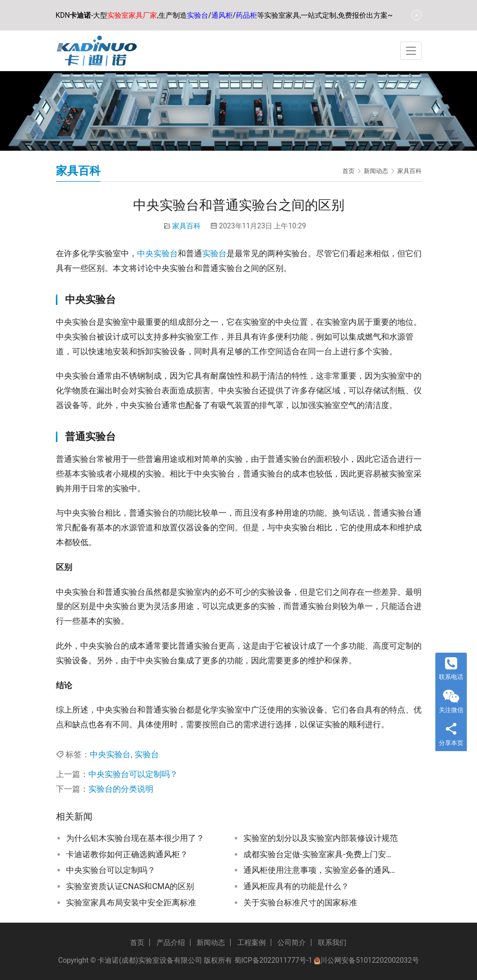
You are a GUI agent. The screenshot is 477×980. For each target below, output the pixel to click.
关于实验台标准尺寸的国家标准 (300, 903)
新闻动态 (211, 942)
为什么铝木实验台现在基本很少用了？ (135, 838)
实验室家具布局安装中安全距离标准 (131, 903)
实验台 (214, 254)
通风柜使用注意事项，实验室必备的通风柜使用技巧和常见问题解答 (321, 870)
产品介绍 (171, 942)
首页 (348, 171)
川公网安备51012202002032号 (369, 960)
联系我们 (332, 942)
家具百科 (186, 226)
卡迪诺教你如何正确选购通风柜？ (127, 854)
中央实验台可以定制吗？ (133, 774)
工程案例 (251, 942)
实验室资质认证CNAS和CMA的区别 (130, 886)
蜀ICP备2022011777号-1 (273, 960)
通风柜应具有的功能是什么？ (296, 886)
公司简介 (292, 942)
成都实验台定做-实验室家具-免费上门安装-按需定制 (321, 854)
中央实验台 (157, 254)
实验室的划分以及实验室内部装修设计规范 (321, 838)
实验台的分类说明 (121, 789)
